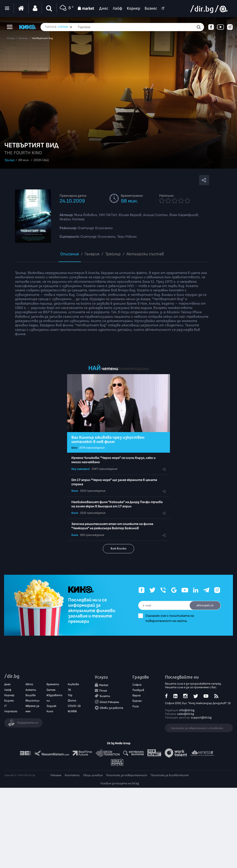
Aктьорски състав (145, 254)
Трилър (9, 160)
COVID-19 (74, 706)
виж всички (118, 548)
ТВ (69, 690)
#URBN (72, 711)
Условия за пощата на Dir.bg (120, 784)
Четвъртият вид (42, 38)
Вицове (31, 695)
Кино (75, 491)
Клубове (73, 684)
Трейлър (113, 254)
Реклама (56, 775)
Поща (103, 691)
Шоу (74, 448)
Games (51, 690)
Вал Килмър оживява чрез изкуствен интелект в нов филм (108, 440)
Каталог (23, 38)
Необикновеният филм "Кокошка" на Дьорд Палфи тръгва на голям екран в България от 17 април (117, 504)
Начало (11, 38)
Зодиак (51, 706)
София (137, 685)
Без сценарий (81, 469)
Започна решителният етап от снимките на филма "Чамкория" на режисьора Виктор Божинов (112, 526)
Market (104, 685)
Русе (136, 706)
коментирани (134, 369)
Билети (105, 696)
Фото (72, 701)
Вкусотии (32, 701)
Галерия (92, 254)
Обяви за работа (111, 708)
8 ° (66, 8)
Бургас (137, 701)
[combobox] (65, 27)
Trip (70, 695)
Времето (53, 684)
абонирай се (204, 605)
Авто (29, 684)
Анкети (31, 690)
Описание (70, 254)
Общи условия (93, 775)
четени (110, 369)
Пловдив (138, 690)
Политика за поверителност (127, 775)
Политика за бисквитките (170, 775)
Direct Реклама (109, 702)
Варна (136, 696)
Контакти (72, 775)
